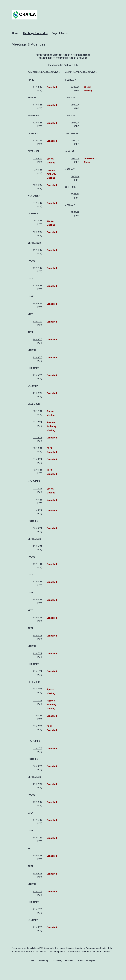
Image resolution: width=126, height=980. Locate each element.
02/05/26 (38, 123)
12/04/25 (38, 185)
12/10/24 (38, 437)
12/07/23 (38, 716)
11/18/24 (38, 488)
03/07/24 (38, 653)
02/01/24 (38, 671)
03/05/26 (38, 105)
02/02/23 (38, 909)
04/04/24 (38, 635)
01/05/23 (38, 927)
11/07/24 (38, 500)
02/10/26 (75, 87)
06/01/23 (38, 838)
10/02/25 (38, 232)
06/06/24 (38, 600)
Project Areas (60, 33)
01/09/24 (75, 176)
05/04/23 (38, 856)
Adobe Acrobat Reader (100, 951)
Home (16, 33)
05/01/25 (38, 321)
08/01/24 (38, 564)
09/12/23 (75, 194)
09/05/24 (38, 546)
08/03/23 (38, 802)
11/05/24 (38, 510)
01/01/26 (38, 141)
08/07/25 (38, 268)
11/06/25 (38, 203)
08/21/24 (75, 158)
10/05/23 (38, 766)
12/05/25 (38, 158)
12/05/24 (38, 459)
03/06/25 (38, 357)
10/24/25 (38, 221)
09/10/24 (75, 141)
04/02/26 (38, 87)
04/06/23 (38, 873)
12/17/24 (38, 411)
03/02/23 (38, 891)
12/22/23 (38, 689)
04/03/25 (38, 339)
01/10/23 (75, 212)
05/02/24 (38, 618)
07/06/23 (38, 820)
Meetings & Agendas (35, 33)
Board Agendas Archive (59, 65)
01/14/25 (75, 123)
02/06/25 (38, 375)
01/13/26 (75, 105)
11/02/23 (38, 748)
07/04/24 (38, 582)
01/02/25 (38, 393)
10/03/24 (38, 528)
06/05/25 (38, 304)
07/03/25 (38, 286)
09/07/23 (38, 784)
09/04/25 (38, 250)
